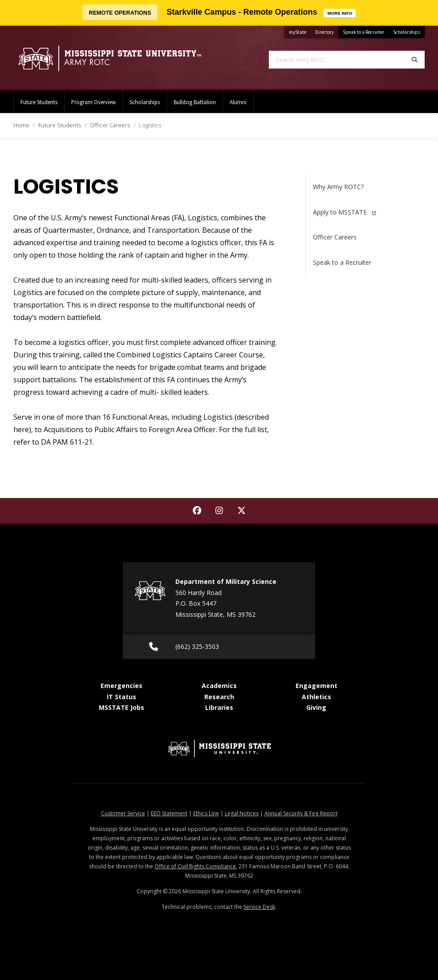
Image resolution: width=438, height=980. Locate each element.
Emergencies (122, 686)
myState (300, 30)
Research (219, 697)
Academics (219, 686)
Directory (327, 30)
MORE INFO (341, 12)
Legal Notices (242, 813)
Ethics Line (206, 813)
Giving (316, 707)
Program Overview (93, 102)
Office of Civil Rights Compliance (195, 866)
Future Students (39, 102)
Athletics (316, 697)
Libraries (219, 707)
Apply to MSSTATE (344, 212)
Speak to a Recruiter (363, 32)
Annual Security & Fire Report (301, 813)
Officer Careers (110, 125)
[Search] (415, 60)
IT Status (122, 697)
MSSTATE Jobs (122, 707)
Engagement (316, 686)
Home (21, 125)
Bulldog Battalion (195, 102)
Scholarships (407, 32)
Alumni (238, 102)
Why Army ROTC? (338, 187)
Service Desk (259, 907)
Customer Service (123, 813)
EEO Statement (169, 813)
